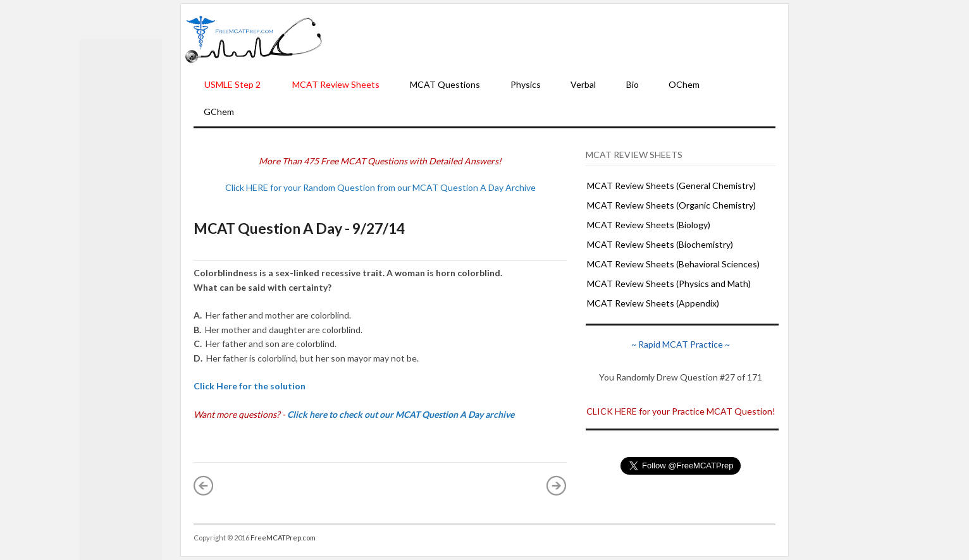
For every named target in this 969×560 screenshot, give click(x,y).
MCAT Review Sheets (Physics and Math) (669, 283)
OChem (684, 84)
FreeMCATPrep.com (283, 538)
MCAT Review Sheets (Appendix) (653, 303)
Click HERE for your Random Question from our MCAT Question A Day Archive (380, 187)
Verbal (583, 84)
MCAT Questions (445, 84)
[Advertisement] (555, 39)
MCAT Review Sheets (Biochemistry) (660, 244)
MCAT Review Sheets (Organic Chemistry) (671, 205)
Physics (526, 84)
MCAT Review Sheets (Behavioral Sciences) (673, 264)
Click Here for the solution (250, 386)
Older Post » (557, 485)
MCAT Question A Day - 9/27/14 (299, 228)
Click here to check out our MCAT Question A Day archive (401, 414)
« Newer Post (204, 485)
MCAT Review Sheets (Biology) (649, 225)
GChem (219, 112)
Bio (633, 84)
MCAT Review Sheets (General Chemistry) (671, 186)
